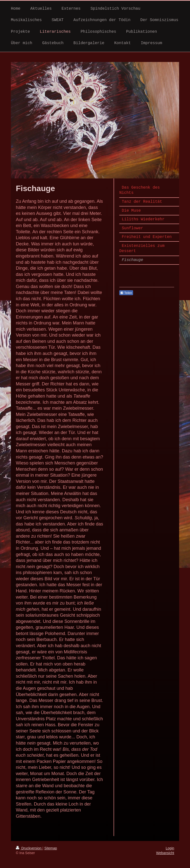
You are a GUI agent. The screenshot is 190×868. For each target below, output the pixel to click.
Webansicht (165, 853)
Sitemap (51, 848)
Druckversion (29, 848)
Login (170, 848)
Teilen (126, 293)
